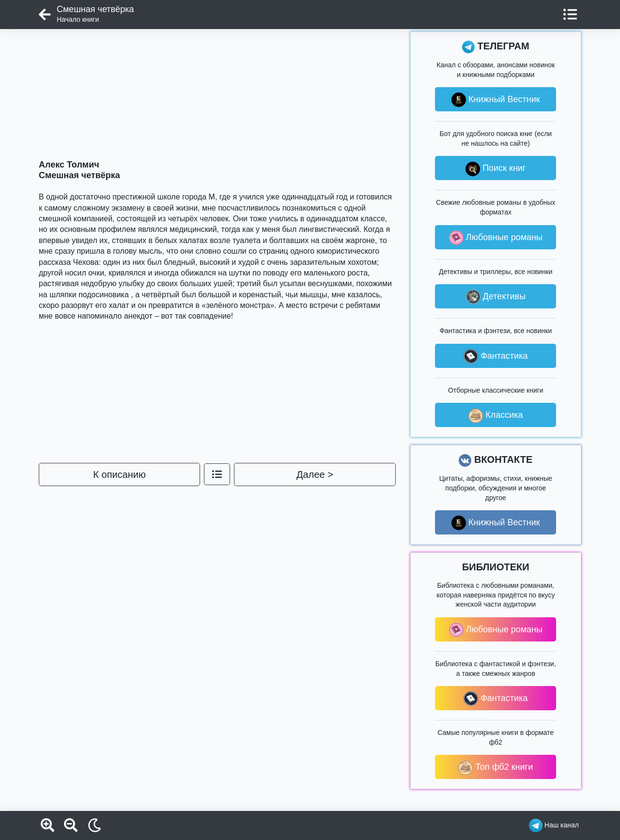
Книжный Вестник (496, 100)
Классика (496, 416)
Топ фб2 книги (496, 768)
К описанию (119, 474)
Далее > (315, 474)
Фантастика (496, 356)
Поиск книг (496, 169)
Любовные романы (496, 238)
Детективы (496, 297)
